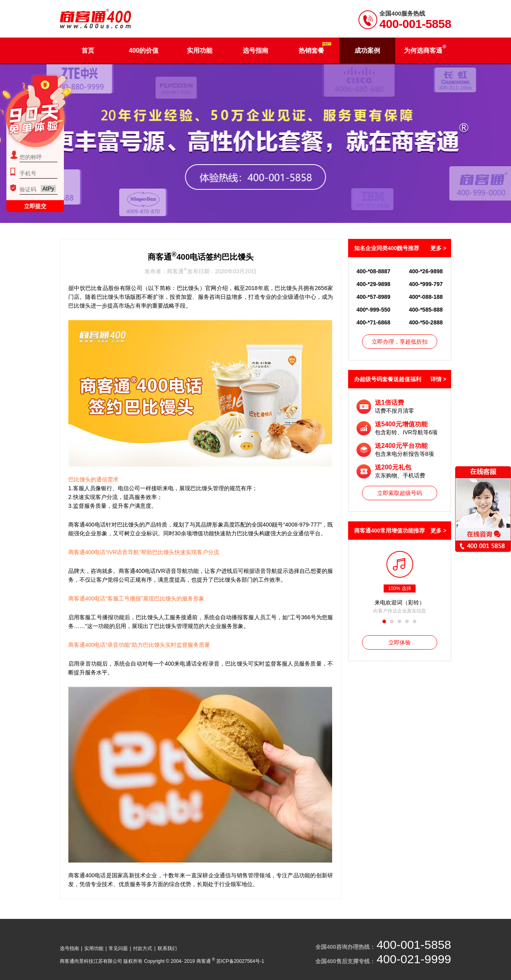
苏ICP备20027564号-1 (240, 961)
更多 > (438, 248)
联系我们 (167, 948)
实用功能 (94, 948)
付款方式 (143, 948)
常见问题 (118, 948)
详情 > (438, 379)
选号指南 (69, 948)
